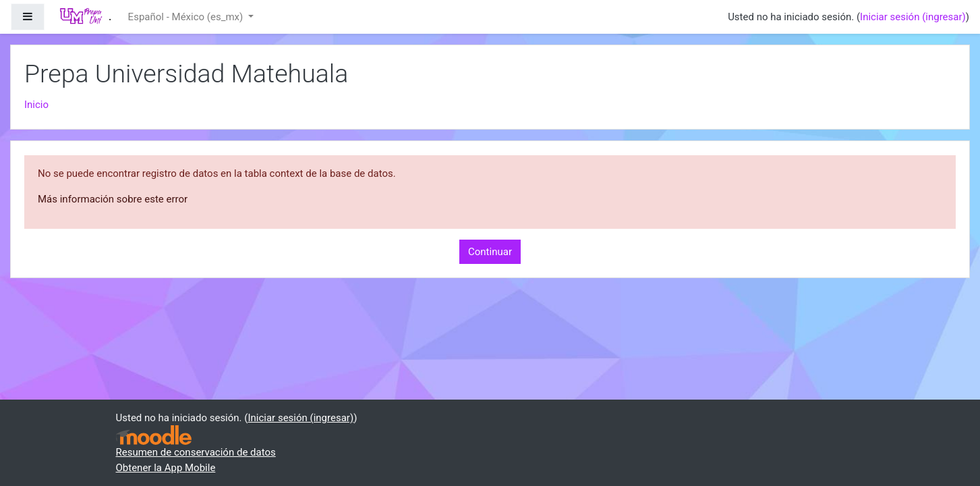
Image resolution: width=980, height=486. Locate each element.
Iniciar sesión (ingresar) (913, 17)
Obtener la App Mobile (166, 468)
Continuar (490, 252)
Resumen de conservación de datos (196, 452)
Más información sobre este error (113, 199)
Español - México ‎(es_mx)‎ (187, 17)
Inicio (36, 105)
